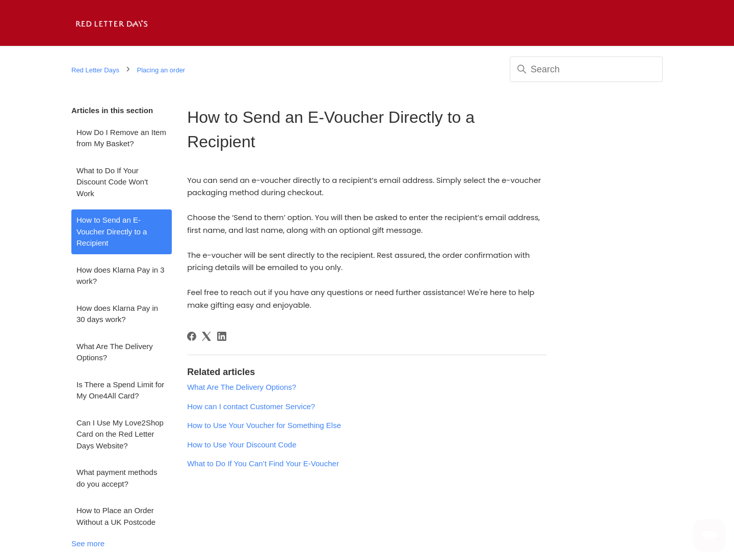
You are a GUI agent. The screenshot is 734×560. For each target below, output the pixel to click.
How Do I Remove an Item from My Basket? (121, 138)
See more (88, 543)
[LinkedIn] (222, 336)
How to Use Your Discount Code (242, 445)
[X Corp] (206, 336)
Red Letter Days (95, 70)
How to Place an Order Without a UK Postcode (116, 516)
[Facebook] (192, 336)
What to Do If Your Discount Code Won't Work (112, 182)
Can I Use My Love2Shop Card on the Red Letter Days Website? (120, 434)
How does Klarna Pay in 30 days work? (117, 314)
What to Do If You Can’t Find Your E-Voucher (263, 463)
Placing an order (161, 70)
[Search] (586, 69)
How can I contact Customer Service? (251, 406)
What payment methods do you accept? (117, 478)
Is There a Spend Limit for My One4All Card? (120, 390)
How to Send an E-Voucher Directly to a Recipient (112, 231)
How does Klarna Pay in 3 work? (121, 276)
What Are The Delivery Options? (115, 352)
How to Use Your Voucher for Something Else (264, 425)
